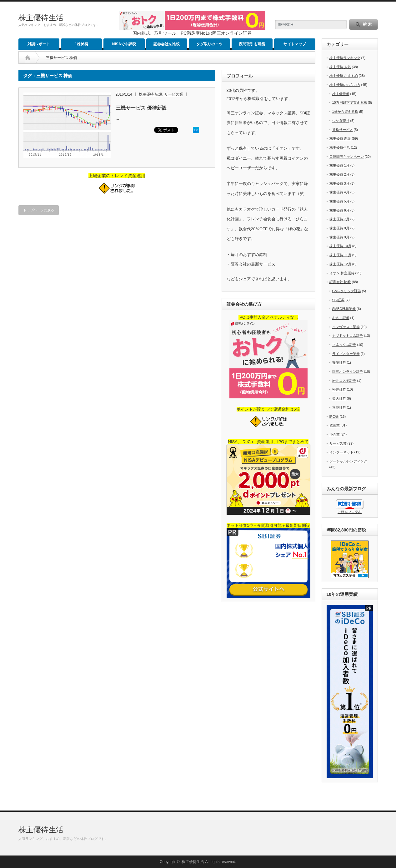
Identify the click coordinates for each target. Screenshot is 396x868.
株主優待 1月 (339, 165)
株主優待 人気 (340, 67)
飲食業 (335, 425)
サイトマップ (295, 44)
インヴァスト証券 (346, 327)
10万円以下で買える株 (350, 102)
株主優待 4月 (339, 192)
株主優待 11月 (340, 255)
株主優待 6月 (339, 210)
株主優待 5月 (339, 201)
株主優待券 (341, 94)
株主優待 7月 (339, 219)
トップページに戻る (39, 210)
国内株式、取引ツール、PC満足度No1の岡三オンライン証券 (192, 33)
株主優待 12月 (340, 264)
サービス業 (174, 94)
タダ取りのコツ (209, 44)
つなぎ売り (341, 121)
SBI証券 (338, 300)
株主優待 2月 (339, 174)
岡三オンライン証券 (348, 372)
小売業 (335, 434)
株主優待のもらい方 (345, 85)
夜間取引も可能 (252, 44)
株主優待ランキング (345, 58)
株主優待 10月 (340, 246)
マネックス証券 (344, 345)
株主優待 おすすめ (344, 76)
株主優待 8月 (339, 228)
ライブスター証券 (346, 354)
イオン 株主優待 (342, 273)
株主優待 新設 (150, 94)
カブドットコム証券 (348, 336)
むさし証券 (341, 318)
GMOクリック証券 (347, 291)
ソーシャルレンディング (348, 461)
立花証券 (339, 407)
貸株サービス (343, 130)
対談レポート (39, 44)
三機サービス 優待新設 (141, 108)
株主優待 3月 (339, 183)
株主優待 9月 (339, 237)
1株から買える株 (345, 112)
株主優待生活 (41, 18)
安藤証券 (339, 362)
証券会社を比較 (167, 44)
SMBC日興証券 (344, 309)
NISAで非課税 (124, 44)
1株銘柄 (81, 44)
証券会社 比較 (340, 282)
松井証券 (339, 389)
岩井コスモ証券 (344, 381)
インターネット (341, 452)
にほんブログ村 (350, 512)
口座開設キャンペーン (347, 157)
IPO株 (334, 417)
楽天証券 (339, 398)
